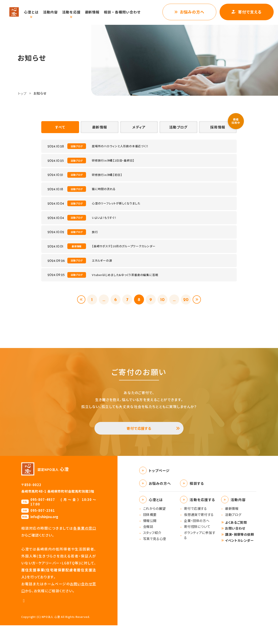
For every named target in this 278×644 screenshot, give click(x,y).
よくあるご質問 (236, 541)
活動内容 (55, 12)
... (101, 314)
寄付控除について (197, 545)
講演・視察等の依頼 (239, 553)
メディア (139, 129)
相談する (197, 502)
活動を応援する (202, 518)
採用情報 (218, 129)
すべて (60, 129)
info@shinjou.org (44, 535)
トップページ (159, 489)
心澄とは (36, 12)
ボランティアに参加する (200, 554)
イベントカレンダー (239, 559)
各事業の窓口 (85, 547)
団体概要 (150, 533)
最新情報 (97, 12)
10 (164, 314)
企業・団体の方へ (197, 539)
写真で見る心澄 (155, 557)
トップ (22, 93)
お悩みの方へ (192, 12)
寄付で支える (250, 12)
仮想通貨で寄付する (199, 533)
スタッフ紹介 (152, 551)
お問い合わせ (235, 547)
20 (189, 314)
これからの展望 (154, 527)
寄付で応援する (139, 445)
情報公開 (150, 539)
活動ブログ (178, 129)
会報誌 (148, 545)
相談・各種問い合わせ (127, 12)
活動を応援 (76, 12)
